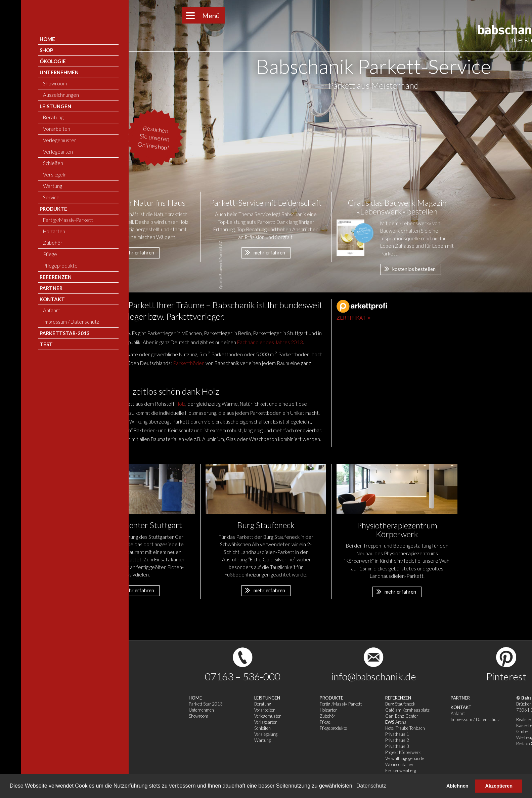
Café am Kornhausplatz (300, 710)
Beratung (155, 704)
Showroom (91, 716)
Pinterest (399, 676)
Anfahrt (350, 713)
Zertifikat (355, 318)
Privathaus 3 (290, 746)
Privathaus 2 (290, 740)
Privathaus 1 (290, 734)
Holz (181, 404)
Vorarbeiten (157, 710)
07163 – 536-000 (135, 676)
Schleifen (155, 728)
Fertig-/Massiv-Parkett (233, 704)
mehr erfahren (132, 252)
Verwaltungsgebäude (297, 758)
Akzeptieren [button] (499, 786)
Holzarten (221, 710)
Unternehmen (94, 710)
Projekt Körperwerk (296, 752)
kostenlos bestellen (408, 269)
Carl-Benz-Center (294, 716)
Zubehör (220, 716)
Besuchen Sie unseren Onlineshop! (46, 138)
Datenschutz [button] (371, 786)
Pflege (218, 722)
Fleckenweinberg (293, 770)
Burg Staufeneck (293, 704)
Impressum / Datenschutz (368, 719)
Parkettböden (189, 363)
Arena (288, 722)
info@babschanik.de (266, 676)
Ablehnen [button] (457, 786)
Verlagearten (158, 722)
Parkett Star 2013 (98, 704)
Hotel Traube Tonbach (298, 728)
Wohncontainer (292, 764)
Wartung (155, 740)
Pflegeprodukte (226, 728)
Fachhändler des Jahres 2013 (270, 342)
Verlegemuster (160, 716)
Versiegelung (158, 734)
